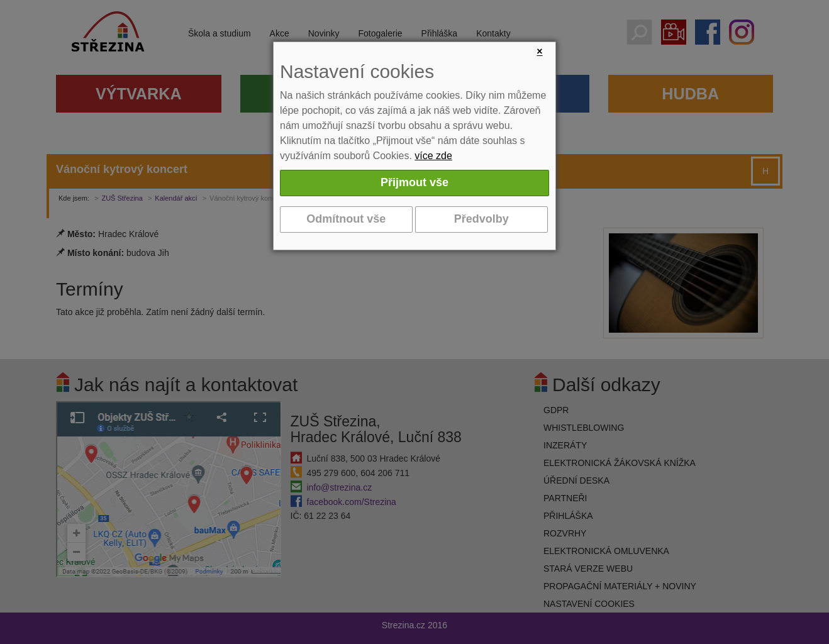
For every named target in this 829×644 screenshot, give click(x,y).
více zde (433, 156)
